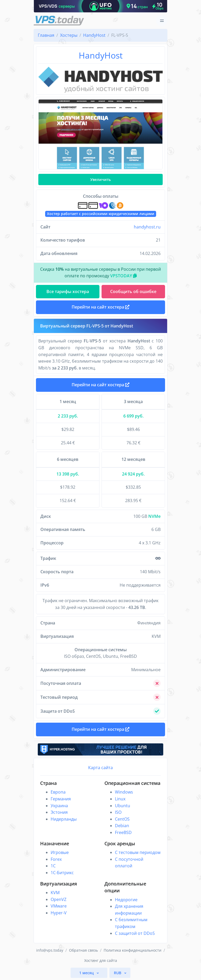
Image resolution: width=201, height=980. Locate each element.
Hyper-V (59, 913)
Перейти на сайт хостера (100, 385)
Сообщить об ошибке (133, 291)
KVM (55, 893)
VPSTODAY (123, 276)
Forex (56, 859)
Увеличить (100, 179)
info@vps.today (50, 950)
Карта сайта (100, 768)
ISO (118, 812)
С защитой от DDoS (135, 933)
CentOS (122, 819)
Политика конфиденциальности (133, 950)
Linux (120, 799)
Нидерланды (64, 819)
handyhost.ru (147, 227)
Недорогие (126, 900)
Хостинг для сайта (101, 960)
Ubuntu (123, 806)
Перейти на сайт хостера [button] (100, 307)
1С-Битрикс (62, 873)
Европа (58, 792)
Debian (122, 826)
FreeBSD (123, 832)
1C (53, 866)
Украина (59, 806)
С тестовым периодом (138, 852)
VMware (59, 906)
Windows (124, 792)
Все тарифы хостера (68, 291)
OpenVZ (59, 899)
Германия (61, 799)
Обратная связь (83, 950)
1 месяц (87, 973)
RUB (118, 973)
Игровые (60, 852)
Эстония (59, 812)
